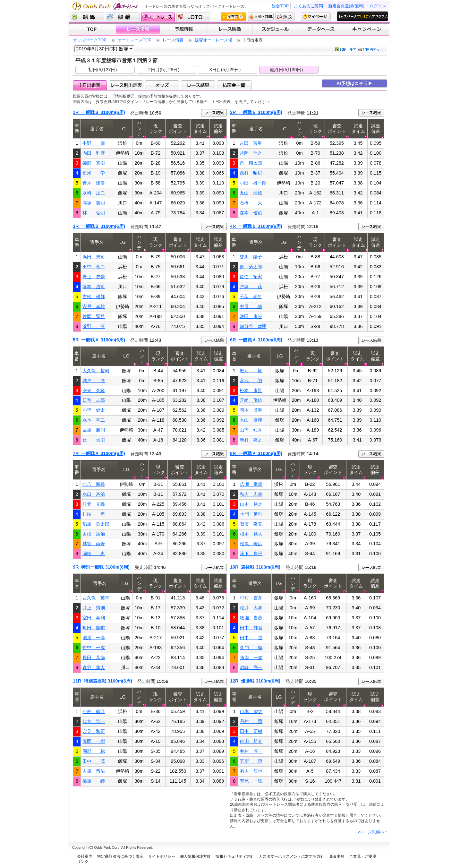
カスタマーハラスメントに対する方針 (292, 856)
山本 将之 (251, 504)
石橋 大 (251, 203)
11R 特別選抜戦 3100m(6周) (102, 681)
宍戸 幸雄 (94, 306)
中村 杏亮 (251, 598)
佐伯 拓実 (251, 277)
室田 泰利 (94, 618)
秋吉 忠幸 (251, 494)
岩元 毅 (251, 371)
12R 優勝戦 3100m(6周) (255, 681)
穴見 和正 (94, 731)
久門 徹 (251, 648)
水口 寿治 (94, 494)
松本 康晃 (251, 391)
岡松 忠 (94, 554)
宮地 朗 (251, 381)
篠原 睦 (94, 781)
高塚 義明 (94, 203)
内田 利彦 (94, 153)
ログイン (378, 6)
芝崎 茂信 (251, 400)
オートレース (158, 17)
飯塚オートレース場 (213, 40)
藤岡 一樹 (94, 741)
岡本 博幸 (251, 410)
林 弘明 (94, 213)
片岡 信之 (251, 153)
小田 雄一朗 (253, 183)
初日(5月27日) (103, 70)
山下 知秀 (251, 430)
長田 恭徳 (94, 657)
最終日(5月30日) (286, 70)
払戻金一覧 (234, 85)
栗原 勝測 (94, 430)
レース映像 (229, 30)
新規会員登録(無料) (346, 6)
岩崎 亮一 (251, 667)
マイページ (316, 17)
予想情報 (184, 30)
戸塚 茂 (251, 287)
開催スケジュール (275, 30)
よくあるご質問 (308, 6)
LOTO (193, 17)
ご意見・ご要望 (363, 856)
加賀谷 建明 (253, 326)
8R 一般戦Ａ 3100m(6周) (256, 453)
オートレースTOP (135, 40)
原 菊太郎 (251, 267)
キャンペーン (367, 30)
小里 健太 (94, 410)
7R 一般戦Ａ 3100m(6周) (99, 453)
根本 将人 (251, 534)
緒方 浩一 (94, 721)
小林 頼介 (94, 711)
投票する (234, 17)
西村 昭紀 (251, 173)
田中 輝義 (251, 628)
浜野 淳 (94, 326)
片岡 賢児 (94, 316)
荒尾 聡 (251, 781)
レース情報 (138, 30)
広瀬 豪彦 (251, 484)
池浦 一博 (94, 638)
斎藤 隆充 (251, 524)
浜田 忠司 (94, 257)
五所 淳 (251, 761)
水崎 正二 (94, 193)
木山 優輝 (251, 420)
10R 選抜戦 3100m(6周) (255, 567)
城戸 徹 (94, 381)
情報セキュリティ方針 (235, 856)
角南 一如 (251, 657)
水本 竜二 (94, 420)
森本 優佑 (251, 213)
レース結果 (198, 85)
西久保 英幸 (96, 598)
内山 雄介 (251, 741)
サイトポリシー (162, 856)
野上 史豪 (94, 277)
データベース (321, 30)
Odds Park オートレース (106, 6)
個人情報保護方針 (195, 856)
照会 (285, 17)
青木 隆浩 (94, 183)
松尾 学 (94, 173)
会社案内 (85, 856)
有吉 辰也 (251, 771)
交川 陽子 (251, 257)
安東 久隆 (94, 391)
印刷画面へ (369, 49)
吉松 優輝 (94, 296)
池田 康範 (251, 316)
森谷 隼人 (94, 667)
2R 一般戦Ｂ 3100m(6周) (256, 112)
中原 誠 (251, 306)
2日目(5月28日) (164, 70)
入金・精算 (261, 17)
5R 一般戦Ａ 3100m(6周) (99, 340)
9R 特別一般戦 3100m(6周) (101, 567)
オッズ (162, 85)
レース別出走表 (126, 85)
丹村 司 (251, 721)
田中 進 (251, 638)
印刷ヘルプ (346, 49)
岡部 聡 (94, 751)
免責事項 (337, 856)
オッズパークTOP (90, 40)
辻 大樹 (94, 440)
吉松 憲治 (94, 534)
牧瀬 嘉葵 (251, 618)
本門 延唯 (251, 514)
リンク (83, 862)
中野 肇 (94, 143)
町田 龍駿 (94, 628)
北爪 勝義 (94, 484)
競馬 (87, 17)
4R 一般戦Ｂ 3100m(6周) (256, 226)
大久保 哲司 (96, 371)
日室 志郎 (94, 400)
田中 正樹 (251, 731)
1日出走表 (90, 85)
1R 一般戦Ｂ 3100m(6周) (99, 112)
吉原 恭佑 (94, 771)
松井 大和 (251, 608)
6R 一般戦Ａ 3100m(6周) (256, 340)
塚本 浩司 (94, 287)
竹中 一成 (94, 648)
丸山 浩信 (251, 193)
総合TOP (280, 6)
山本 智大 (251, 711)
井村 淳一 (251, 751)
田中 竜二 (94, 267)
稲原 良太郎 (96, 524)
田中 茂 (94, 761)
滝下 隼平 (251, 554)
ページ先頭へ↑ (373, 832)
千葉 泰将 (251, 296)
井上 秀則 (94, 608)
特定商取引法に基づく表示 (120, 856)
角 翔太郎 (251, 163)
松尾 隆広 (251, 544)
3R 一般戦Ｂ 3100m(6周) (99, 226)
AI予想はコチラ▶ (354, 83)
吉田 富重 (251, 143)
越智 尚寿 (94, 544)
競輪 (123, 17)
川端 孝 (94, 514)
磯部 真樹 (94, 163)
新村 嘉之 (251, 440)
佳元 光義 (94, 504)
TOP (92, 30)
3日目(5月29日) (225, 70)
